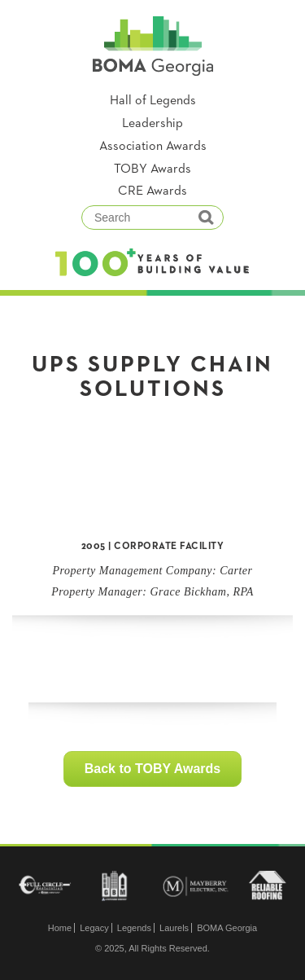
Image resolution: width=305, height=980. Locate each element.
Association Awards (153, 147)
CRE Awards (152, 191)
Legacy (94, 928)
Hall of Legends (153, 101)
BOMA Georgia (227, 928)
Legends (134, 928)
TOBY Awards (152, 169)
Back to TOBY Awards (152, 769)
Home (60, 928)
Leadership (152, 124)
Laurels (174, 928)
